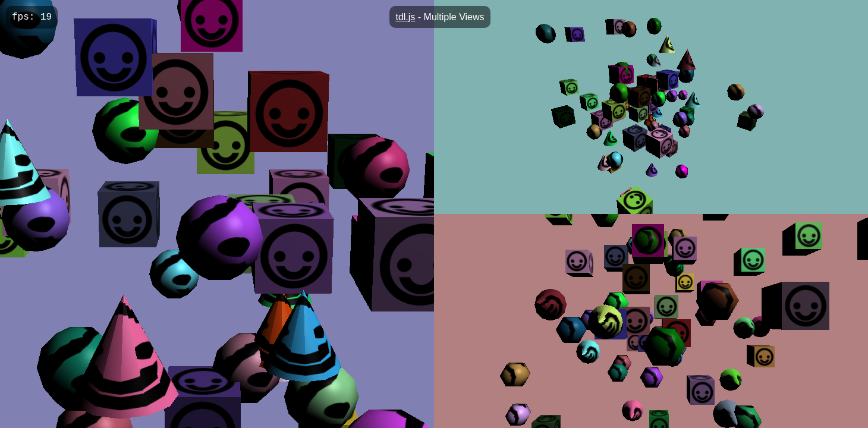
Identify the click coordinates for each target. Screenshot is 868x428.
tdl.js (405, 17)
